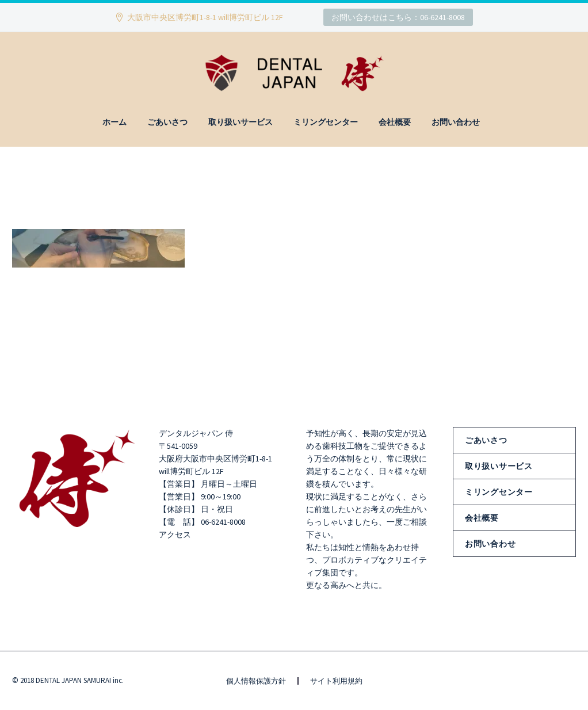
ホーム (114, 122)
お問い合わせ (456, 122)
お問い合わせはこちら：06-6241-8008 (398, 17)
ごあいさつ (167, 122)
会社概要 (395, 122)
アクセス (175, 535)
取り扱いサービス (240, 122)
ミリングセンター (326, 122)
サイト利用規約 (336, 681)
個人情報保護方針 (256, 681)
